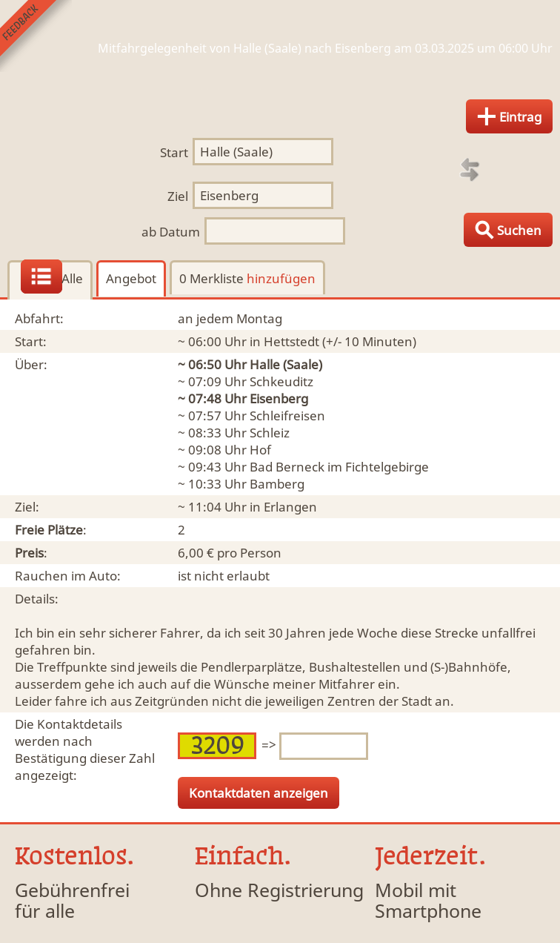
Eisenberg (279, 398)
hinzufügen (281, 278)
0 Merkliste (247, 278)
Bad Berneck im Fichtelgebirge (339, 467)
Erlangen (290, 507)
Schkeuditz (281, 381)
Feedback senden (36, 36)
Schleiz (270, 433)
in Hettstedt (284, 341)
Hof (260, 450)
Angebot (131, 278)
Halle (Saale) (286, 364)
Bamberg (277, 484)
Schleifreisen (287, 416)
